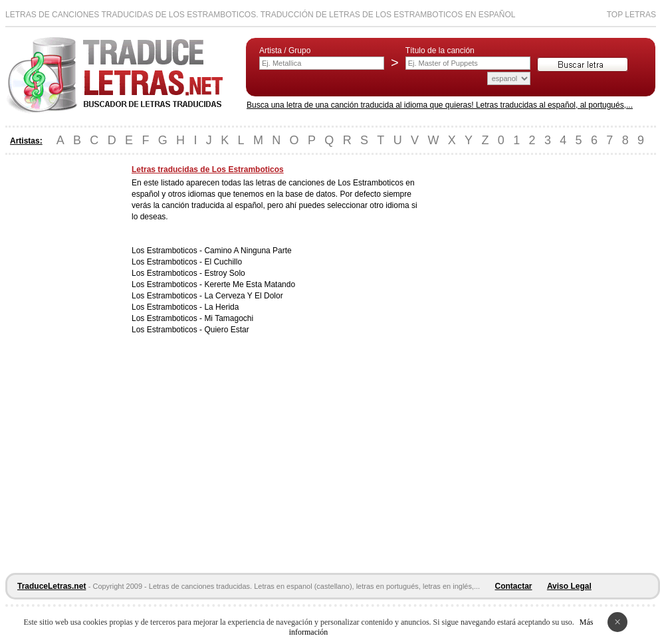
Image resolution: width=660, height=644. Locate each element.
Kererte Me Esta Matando (250, 284)
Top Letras (631, 15)
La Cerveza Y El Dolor (243, 296)
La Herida (221, 307)
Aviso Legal (569, 586)
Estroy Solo (224, 273)
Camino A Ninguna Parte (248, 251)
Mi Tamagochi (229, 318)
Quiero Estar (226, 330)
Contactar (514, 586)
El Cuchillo (223, 262)
